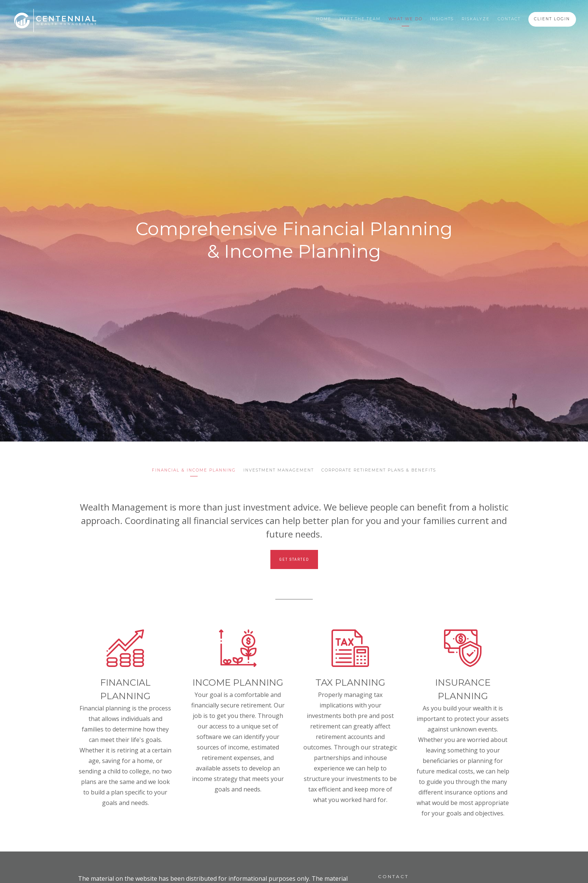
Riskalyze (476, 19)
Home (324, 19)
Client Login (552, 19)
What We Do (406, 19)
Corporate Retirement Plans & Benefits (379, 470)
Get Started (294, 559)
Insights (442, 19)
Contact (509, 19)
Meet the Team (360, 19)
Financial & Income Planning (194, 470)
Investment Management (279, 470)
